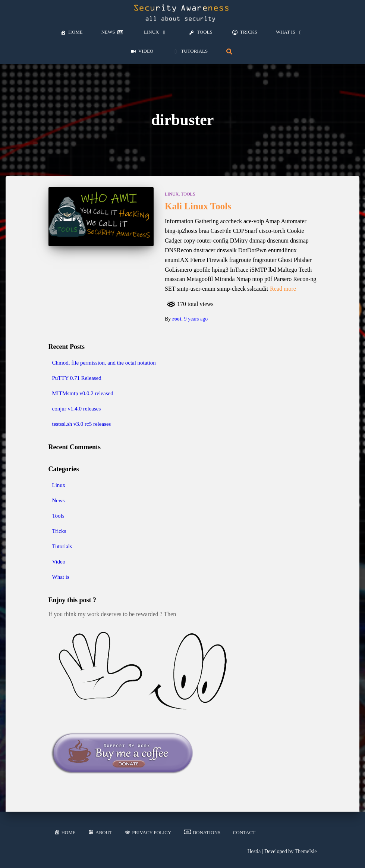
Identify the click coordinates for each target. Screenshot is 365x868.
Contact (244, 832)
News (59, 500)
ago (196, 319)
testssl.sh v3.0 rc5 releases (82, 424)
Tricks (59, 531)
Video (59, 562)
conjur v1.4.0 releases (77, 409)
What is (61, 577)
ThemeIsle (306, 851)
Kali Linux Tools (198, 206)
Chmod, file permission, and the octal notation (104, 363)
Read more (283, 289)
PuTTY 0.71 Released (77, 378)
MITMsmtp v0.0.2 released (83, 393)
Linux (172, 194)
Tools (188, 194)
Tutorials (62, 546)
